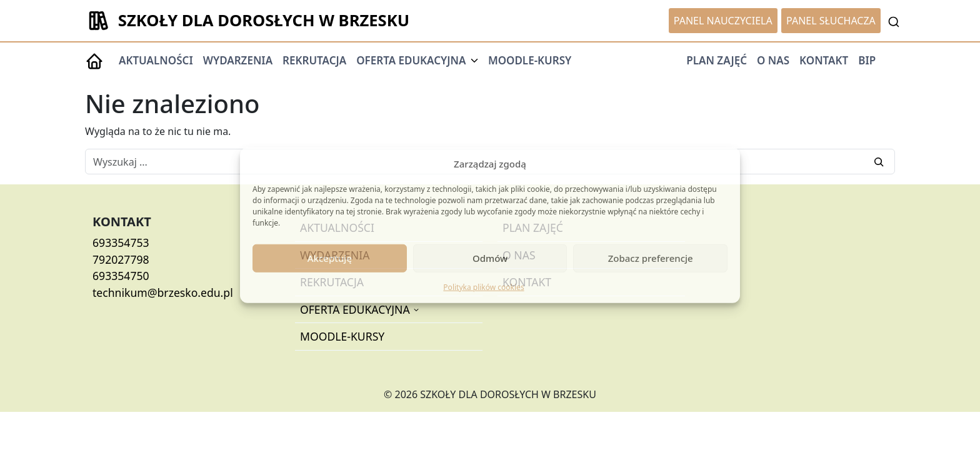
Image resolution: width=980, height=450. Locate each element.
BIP (867, 60)
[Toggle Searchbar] (894, 21)
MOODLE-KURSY (530, 60)
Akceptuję (330, 258)
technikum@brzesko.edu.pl (163, 292)
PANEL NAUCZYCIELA (723, 21)
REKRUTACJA (314, 60)
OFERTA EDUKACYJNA (356, 309)
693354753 (121, 242)
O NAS (773, 60)
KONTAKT (824, 60)
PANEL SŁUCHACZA (831, 21)
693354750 (121, 276)
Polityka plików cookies (483, 287)
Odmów (490, 258)
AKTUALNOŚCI (156, 60)
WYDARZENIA (238, 60)
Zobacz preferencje (651, 258)
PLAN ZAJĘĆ (717, 60)
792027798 (121, 259)
